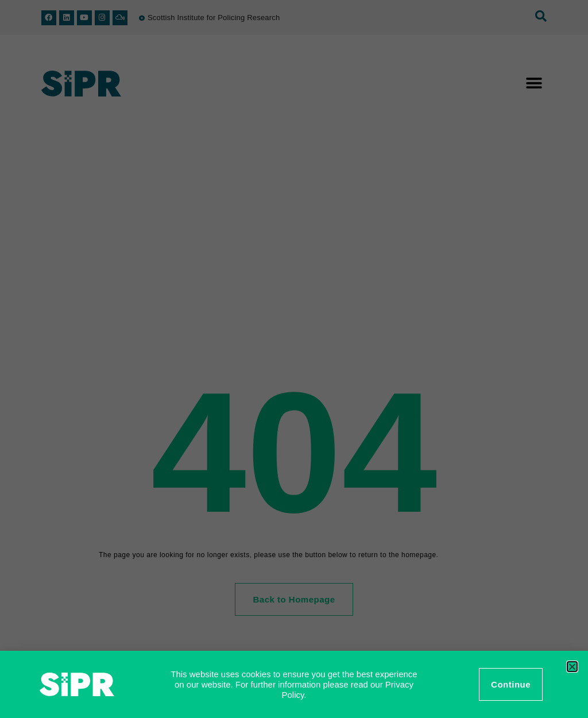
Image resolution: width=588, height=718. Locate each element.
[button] (572, 667)
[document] (294, 359)
